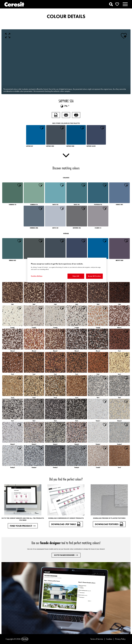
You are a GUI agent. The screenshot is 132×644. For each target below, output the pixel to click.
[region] (67, 270)
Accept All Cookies (94, 276)
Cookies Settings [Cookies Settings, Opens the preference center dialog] (37, 276)
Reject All (76, 276)
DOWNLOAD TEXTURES (109, 524)
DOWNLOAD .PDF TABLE (66, 524)
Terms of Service (97, 639)
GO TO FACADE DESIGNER (66, 555)
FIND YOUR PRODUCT (23, 526)
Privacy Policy (120, 639)
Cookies (109, 639)
